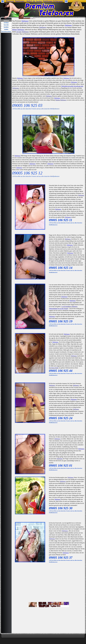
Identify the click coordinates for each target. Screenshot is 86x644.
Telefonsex (25, 21)
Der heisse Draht (54, 368)
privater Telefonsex (23, 32)
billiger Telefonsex (18, 30)
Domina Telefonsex (61, 100)
